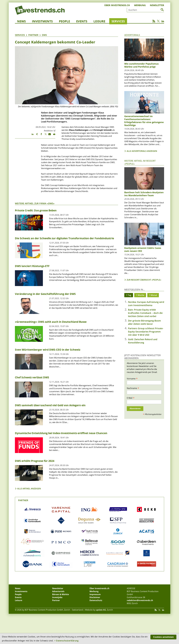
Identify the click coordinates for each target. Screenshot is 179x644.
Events (82, 21)
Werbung (140, 5)
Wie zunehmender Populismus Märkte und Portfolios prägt (141, 65)
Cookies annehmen (163, 637)
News (21, 21)
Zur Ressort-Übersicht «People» (144, 280)
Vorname (132, 378)
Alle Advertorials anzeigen (142, 151)
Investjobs (57, 597)
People (64, 21)
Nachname (133, 388)
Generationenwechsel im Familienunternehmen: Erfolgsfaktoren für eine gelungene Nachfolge (144, 121)
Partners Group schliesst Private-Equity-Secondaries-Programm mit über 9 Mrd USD (146, 332)
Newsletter (157, 5)
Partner (33, 35)
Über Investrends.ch (117, 5)
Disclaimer (95, 597)
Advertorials (132, 35)
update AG (101, 610)
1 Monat (153, 295)
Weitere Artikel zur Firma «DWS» (35, 203)
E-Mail (131, 398)
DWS (44, 35)
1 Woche (140, 295)
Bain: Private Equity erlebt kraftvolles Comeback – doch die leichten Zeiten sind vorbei (145, 313)
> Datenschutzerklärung (66, 641)
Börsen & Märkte (61, 594)
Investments (42, 21)
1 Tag (129, 295)
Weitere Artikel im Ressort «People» (140, 162)
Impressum (95, 594)
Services (118, 21)
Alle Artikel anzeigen (29, 489)
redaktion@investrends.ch (140, 600)
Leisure (99, 21)
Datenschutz (96, 600)
